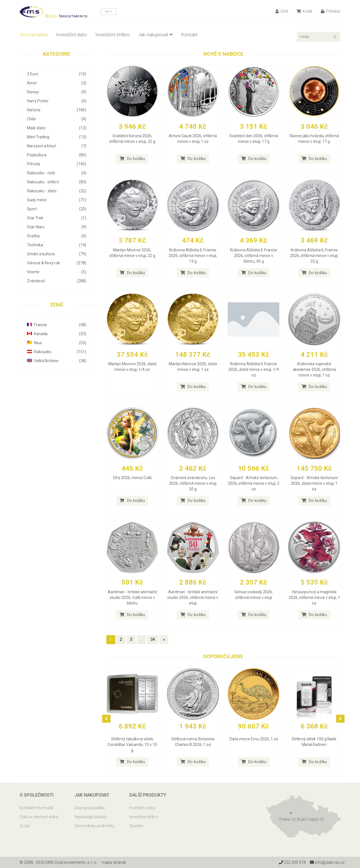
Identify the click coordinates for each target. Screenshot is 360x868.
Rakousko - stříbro (57, 182)
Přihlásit (331, 11)
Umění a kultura (57, 254)
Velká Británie (57, 361)
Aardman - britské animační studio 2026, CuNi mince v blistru (132, 598)
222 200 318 (292, 862)
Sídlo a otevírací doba (39, 817)
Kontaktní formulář (36, 808)
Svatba (57, 236)
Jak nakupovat (155, 35)
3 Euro (57, 74)
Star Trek (57, 218)
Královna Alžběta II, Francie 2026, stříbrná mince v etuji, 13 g (193, 256)
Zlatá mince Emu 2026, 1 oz (254, 739)
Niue (57, 343)
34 (153, 639)
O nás (25, 826)
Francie (57, 325)
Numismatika (34, 35)
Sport (57, 209)
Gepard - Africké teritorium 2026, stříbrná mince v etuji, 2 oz (254, 483)
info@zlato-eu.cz (327, 862)
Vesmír (57, 272)
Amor (57, 83)
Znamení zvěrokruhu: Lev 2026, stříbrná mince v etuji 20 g (193, 483)
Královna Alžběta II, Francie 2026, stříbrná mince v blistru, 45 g (254, 256)
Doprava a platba (90, 808)
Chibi (57, 119)
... (141, 639)
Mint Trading (57, 137)
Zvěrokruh (57, 281)
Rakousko (57, 352)
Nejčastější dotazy (90, 817)
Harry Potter (57, 101)
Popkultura (57, 155)
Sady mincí (57, 200)
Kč (109, 12)
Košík (304, 11)
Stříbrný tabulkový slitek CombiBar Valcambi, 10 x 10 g (132, 745)
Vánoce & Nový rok (57, 263)
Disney (57, 92)
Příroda (57, 164)
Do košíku (132, 159)
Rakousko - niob (57, 173)
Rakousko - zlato (57, 191)
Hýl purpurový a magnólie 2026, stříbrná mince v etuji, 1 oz (314, 598)
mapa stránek (114, 862)
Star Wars (57, 227)
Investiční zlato (71, 35)
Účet (282, 11)
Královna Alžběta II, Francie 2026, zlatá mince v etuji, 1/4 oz (254, 369)
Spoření (136, 826)
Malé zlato (57, 128)
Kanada (57, 334)
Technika (57, 245)
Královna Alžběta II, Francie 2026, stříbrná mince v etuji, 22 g (314, 256)
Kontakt (189, 35)
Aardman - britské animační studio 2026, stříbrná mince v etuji (193, 598)
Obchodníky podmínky (94, 826)
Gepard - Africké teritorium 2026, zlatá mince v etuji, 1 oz (314, 483)
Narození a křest (57, 146)
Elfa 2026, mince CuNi (132, 478)
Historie (57, 110)
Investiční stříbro (112, 35)
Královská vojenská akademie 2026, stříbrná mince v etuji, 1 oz (314, 369)
